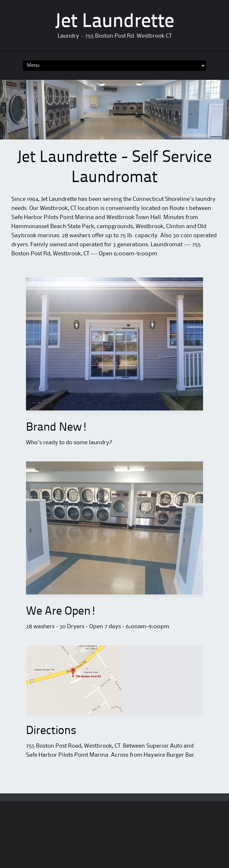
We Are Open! (61, 612)
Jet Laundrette (114, 22)
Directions (51, 731)
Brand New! (57, 428)
